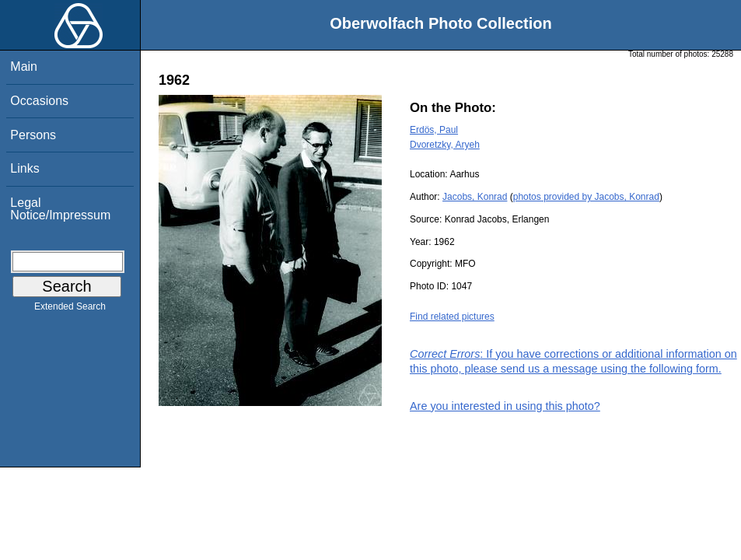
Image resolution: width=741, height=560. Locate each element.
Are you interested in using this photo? (505, 406)
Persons (33, 135)
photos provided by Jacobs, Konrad (586, 197)
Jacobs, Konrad (475, 197)
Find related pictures (452, 317)
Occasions (39, 101)
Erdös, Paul (434, 130)
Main (24, 66)
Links (24, 168)
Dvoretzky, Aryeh (445, 145)
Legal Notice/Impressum (60, 209)
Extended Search (70, 310)
